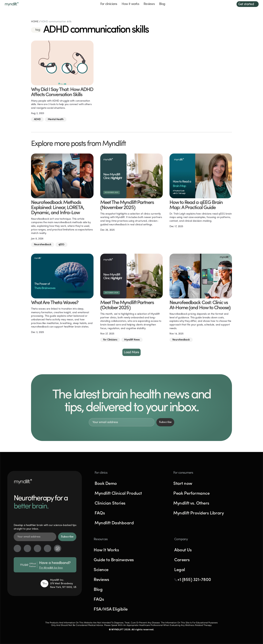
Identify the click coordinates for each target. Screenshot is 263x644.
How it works (130, 4)
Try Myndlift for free (51, 568)
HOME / (36, 22)
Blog (162, 4)
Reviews (149, 4)
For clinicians (109, 4)
